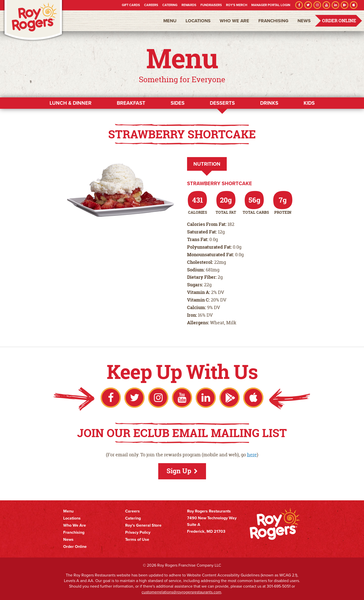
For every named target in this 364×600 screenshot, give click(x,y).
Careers (151, 5)
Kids (309, 103)
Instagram (317, 5)
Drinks (269, 103)
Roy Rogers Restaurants (33, 21)
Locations (198, 21)
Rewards (189, 5)
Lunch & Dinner (71, 103)
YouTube (326, 5)
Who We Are (234, 21)
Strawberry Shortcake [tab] (220, 183)
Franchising (273, 21)
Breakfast (131, 103)
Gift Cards (131, 5)
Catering (170, 5)
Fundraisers (211, 5)
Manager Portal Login (271, 5)
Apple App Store (354, 5)
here (252, 455)
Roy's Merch (237, 5)
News (304, 21)
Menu (170, 21)
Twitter (308, 5)
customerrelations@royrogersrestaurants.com (181, 592)
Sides (178, 103)
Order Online (339, 21)
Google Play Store (345, 5)
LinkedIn (335, 5)
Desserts (222, 103)
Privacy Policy (138, 532)
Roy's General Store (143, 525)
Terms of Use (137, 540)
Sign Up (179, 471)
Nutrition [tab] (207, 164)
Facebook (299, 5)
